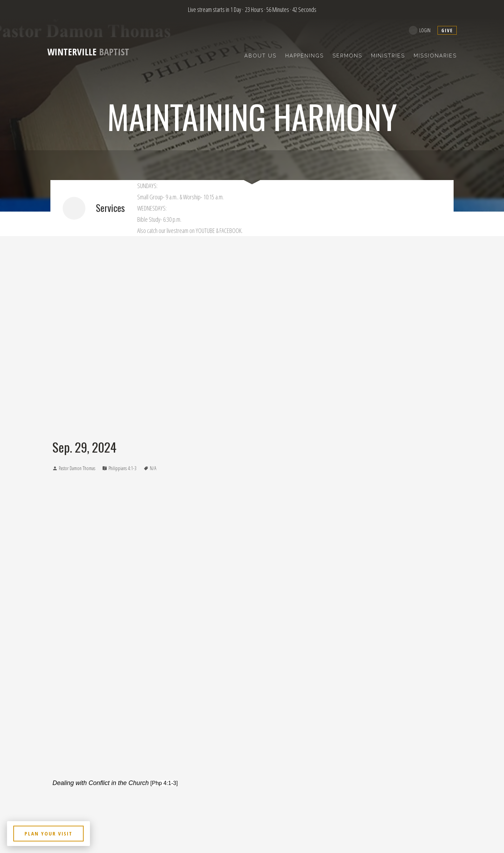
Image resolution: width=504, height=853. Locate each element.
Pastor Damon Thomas (77, 468)
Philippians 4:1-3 (122, 468)
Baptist (88, 52)
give (447, 30)
